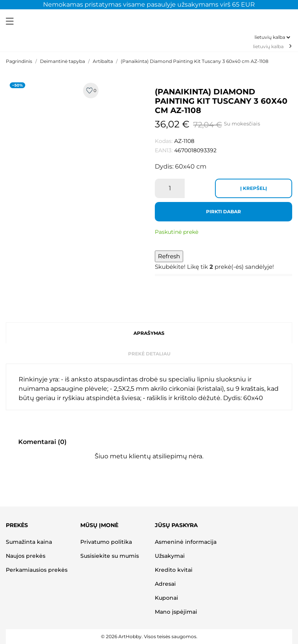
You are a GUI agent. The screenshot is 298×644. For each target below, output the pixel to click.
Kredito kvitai (174, 570)
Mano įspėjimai (176, 612)
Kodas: (164, 141)
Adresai (165, 584)
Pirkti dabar (223, 211)
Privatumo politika (106, 542)
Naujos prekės (26, 556)
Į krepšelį (254, 188)
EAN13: (164, 150)
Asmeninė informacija (186, 542)
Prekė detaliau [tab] (149, 354)
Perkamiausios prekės (37, 570)
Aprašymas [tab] (149, 333)
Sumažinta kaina (29, 542)
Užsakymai (170, 556)
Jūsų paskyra (176, 525)
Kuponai (166, 598)
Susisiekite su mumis (110, 556)
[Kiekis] (170, 188)
